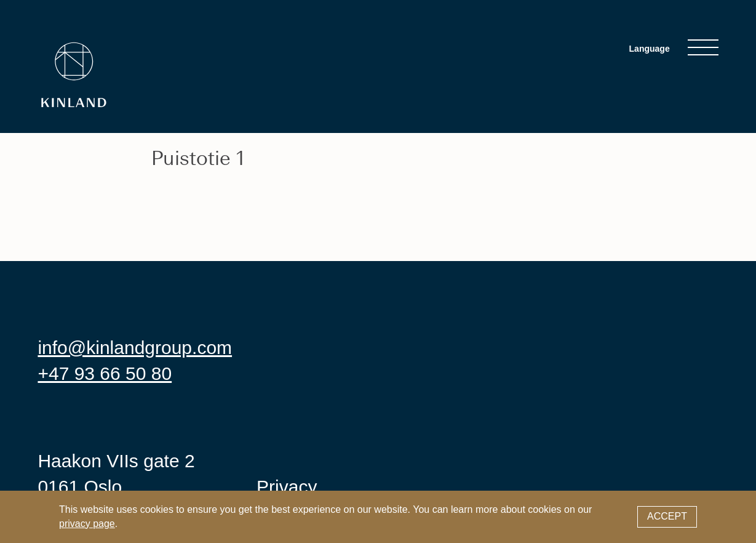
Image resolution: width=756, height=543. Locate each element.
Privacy (287, 487)
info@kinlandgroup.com (135, 348)
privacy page (87, 524)
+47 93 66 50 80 (105, 373)
